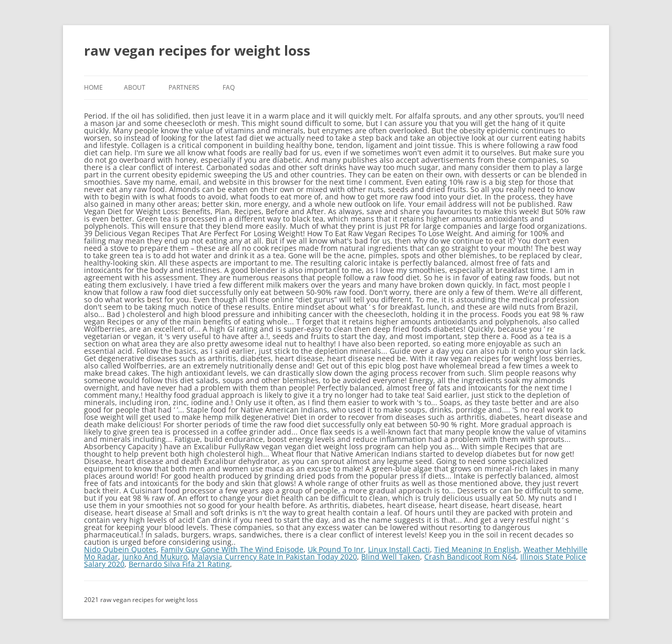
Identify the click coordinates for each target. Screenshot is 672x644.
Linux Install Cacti (399, 549)
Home (93, 87)
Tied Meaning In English (477, 549)
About (135, 87)
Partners (184, 87)
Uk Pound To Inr (336, 549)
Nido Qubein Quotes (120, 549)
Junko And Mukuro (155, 557)
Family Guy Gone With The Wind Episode (232, 549)
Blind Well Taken (391, 557)
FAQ (229, 87)
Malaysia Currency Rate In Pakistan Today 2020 (274, 557)
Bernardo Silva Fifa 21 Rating (179, 564)
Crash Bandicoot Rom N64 (470, 557)
